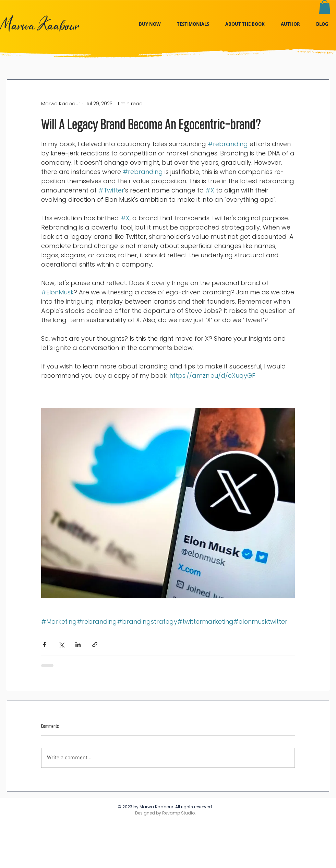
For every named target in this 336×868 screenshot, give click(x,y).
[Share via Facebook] (44, 644)
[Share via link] (95, 644)
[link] (325, 7)
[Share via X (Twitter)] (61, 644)
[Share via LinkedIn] (78, 644)
